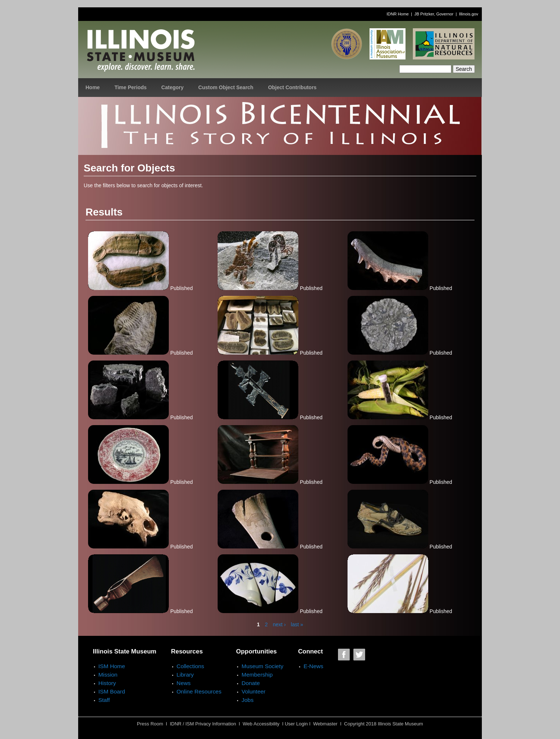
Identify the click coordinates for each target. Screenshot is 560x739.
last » (297, 624)
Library (185, 675)
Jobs (248, 700)
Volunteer (253, 691)
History (107, 683)
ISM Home (112, 666)
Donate (251, 683)
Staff (104, 700)
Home (93, 87)
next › (279, 624)
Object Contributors (292, 87)
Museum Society (262, 666)
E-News (313, 666)
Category (173, 87)
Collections (190, 666)
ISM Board (112, 691)
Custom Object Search (226, 87)
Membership (257, 675)
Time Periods (131, 87)
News (183, 683)
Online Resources (199, 691)
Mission (108, 675)
